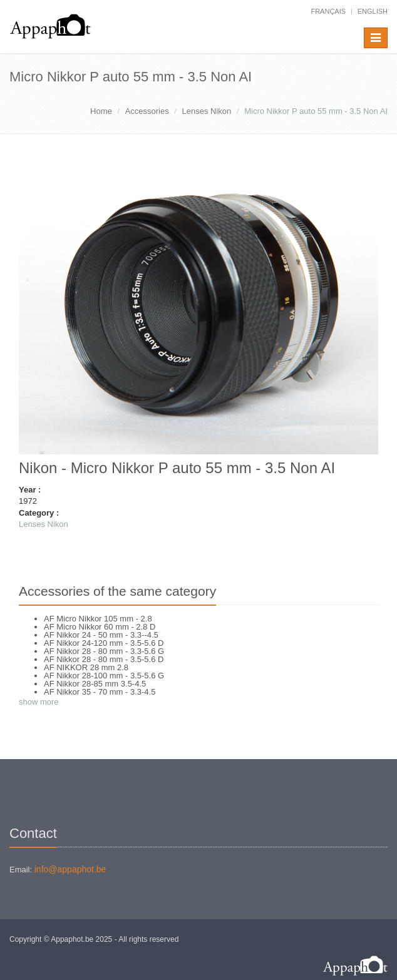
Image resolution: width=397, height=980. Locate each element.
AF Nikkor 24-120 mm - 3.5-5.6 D (104, 643)
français (328, 11)
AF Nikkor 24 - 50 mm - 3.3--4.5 (101, 635)
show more (39, 702)
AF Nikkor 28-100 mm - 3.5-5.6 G (104, 676)
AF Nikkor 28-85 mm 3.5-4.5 (95, 684)
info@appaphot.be (70, 869)
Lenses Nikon (207, 111)
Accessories (147, 111)
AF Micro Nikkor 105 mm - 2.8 (98, 619)
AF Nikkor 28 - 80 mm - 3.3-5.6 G (104, 651)
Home (101, 111)
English (373, 11)
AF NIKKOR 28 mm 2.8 (86, 667)
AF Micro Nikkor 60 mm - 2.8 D (100, 627)
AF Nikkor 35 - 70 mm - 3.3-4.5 (100, 692)
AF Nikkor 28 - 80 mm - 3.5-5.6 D (104, 659)
